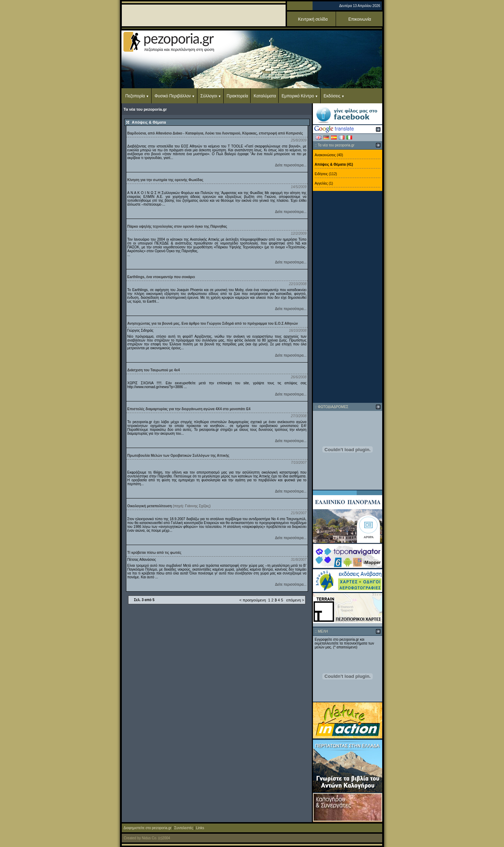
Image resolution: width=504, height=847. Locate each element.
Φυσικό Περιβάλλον (173, 96)
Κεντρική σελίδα (313, 19)
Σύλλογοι (209, 96)
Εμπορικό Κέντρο (298, 96)
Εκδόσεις (332, 96)
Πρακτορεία (237, 96)
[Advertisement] (348, 297)
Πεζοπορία (135, 96)
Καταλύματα (265, 96)
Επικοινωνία (360, 19)
